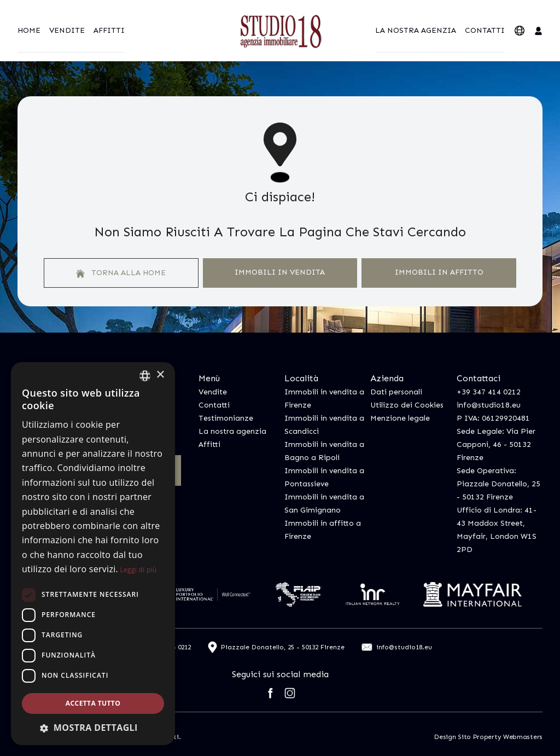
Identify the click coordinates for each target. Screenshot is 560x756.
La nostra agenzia (416, 30)
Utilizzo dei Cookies (407, 405)
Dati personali (396, 392)
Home (29, 30)
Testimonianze (226, 418)
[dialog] (93, 554)
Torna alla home (121, 273)
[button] (93, 728)
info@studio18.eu (489, 405)
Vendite (67, 30)
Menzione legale (400, 418)
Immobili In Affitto (439, 272)
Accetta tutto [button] (93, 703)
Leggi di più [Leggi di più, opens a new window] (139, 570)
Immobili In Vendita (280, 272)
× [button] (160, 375)
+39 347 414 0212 (489, 392)
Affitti (109, 30)
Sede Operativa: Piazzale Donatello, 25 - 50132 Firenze (498, 484)
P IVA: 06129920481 (493, 418)
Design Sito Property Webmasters (488, 737)
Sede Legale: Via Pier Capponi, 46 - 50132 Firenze (496, 444)
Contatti (485, 30)
